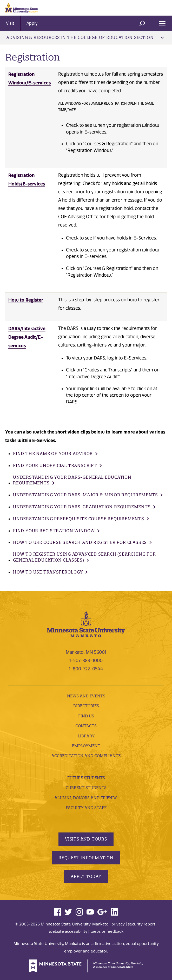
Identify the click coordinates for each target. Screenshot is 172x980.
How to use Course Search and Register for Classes (80, 542)
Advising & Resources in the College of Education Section (85, 37)
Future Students (86, 778)
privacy (118, 924)
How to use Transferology (48, 572)
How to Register (26, 300)
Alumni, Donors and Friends (86, 798)
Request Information (86, 858)
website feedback (107, 931)
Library (86, 736)
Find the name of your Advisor (53, 454)
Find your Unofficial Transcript (55, 465)
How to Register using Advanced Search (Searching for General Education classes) (84, 557)
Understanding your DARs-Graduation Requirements (82, 507)
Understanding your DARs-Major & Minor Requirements (85, 495)
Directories (86, 706)
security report (142, 924)
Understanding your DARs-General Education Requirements (72, 480)
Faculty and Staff (86, 808)
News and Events (86, 696)
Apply (32, 23)
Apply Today (86, 876)
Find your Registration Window (54, 531)
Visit (10, 23)
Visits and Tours (86, 839)
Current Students (86, 788)
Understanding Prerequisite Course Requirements (79, 519)
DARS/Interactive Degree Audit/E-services (27, 337)
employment (86, 746)
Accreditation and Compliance (86, 756)
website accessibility (68, 931)
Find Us (86, 716)
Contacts (86, 726)
